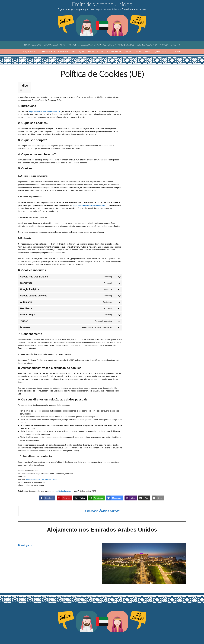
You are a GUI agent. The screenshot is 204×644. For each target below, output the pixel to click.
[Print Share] (144, 498)
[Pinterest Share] (64, 498)
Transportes (73, 45)
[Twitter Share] (80, 498)
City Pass (102, 45)
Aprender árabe (126, 45)
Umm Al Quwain (142, 51)
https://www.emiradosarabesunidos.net (45, 111)
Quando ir (37, 45)
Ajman (82, 51)
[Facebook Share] (47, 498)
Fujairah (101, 51)
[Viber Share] (131, 498)
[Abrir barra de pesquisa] (179, 45)
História (140, 45)
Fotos (173, 45)
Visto (62, 45)
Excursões (176, 51)
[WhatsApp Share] (96, 498)
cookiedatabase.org (63, 491)
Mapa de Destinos (47, 51)
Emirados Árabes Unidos (102, 4)
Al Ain (74, 51)
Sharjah (128, 51)
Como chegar (51, 45)
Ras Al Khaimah (114, 51)
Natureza (163, 45)
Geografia (152, 45)
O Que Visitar (29, 51)
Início (27, 45)
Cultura (112, 45)
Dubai (91, 51)
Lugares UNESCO (161, 51)
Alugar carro (88, 45)
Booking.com (26, 545)
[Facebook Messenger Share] (115, 498)
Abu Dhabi (63, 51)
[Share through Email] (158, 498)
